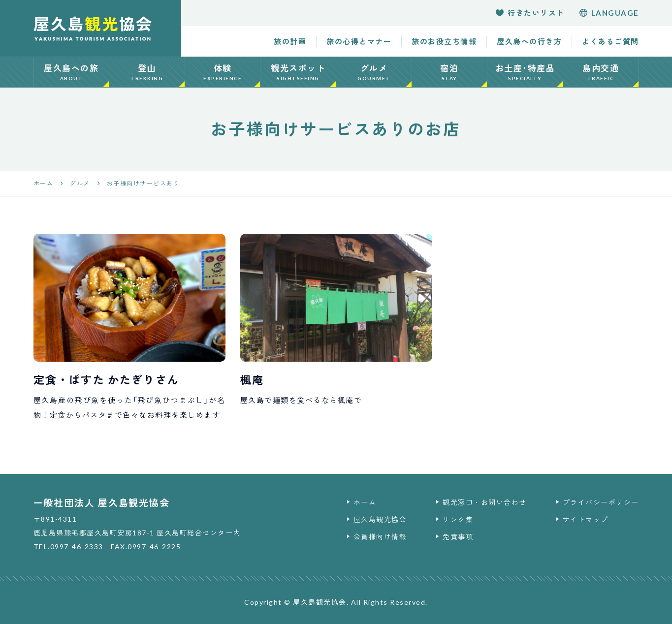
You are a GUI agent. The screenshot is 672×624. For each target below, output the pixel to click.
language (609, 13)
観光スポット (298, 73)
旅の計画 (290, 41)
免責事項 (458, 537)
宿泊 (450, 73)
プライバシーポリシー (601, 502)
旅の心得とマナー (359, 41)
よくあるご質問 (610, 41)
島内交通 (601, 73)
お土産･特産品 (525, 73)
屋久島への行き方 (529, 41)
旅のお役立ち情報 (444, 41)
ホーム (365, 502)
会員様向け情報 (380, 537)
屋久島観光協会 (380, 519)
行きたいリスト (530, 13)
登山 (147, 73)
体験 (223, 73)
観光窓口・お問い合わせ (485, 502)
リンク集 (458, 519)
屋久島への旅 (72, 73)
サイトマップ (586, 519)
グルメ (374, 73)
